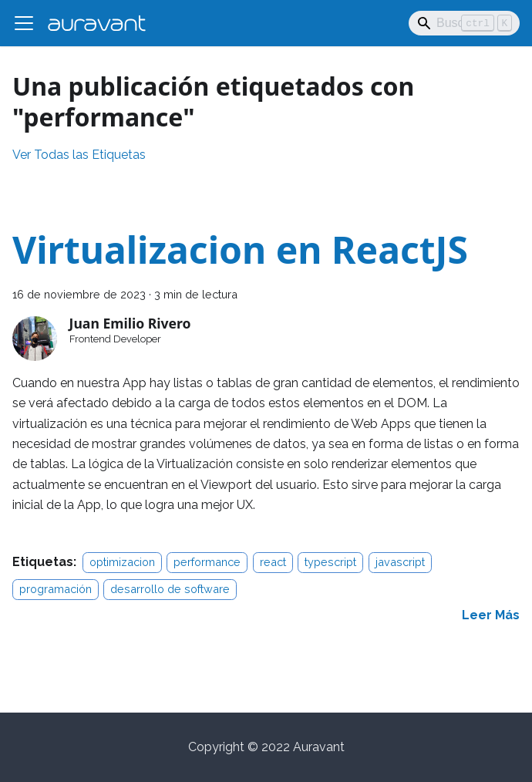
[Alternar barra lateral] (24, 23)
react (273, 562)
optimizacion (122, 562)
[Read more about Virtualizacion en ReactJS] (491, 615)
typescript (330, 562)
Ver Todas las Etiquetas (79, 155)
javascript (400, 562)
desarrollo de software (170, 589)
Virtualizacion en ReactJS (240, 249)
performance (207, 562)
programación (56, 589)
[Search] (464, 23)
